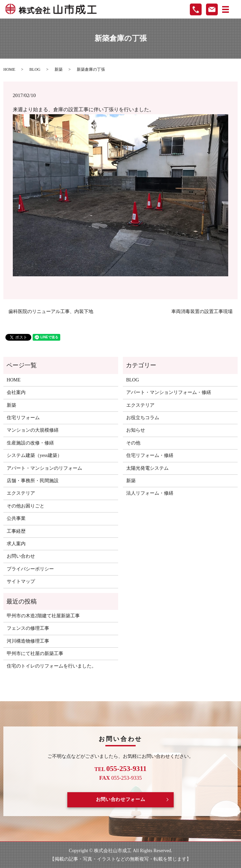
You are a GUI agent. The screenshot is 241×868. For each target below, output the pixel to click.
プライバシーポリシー (30, 569)
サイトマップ (21, 581)
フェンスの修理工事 (28, 628)
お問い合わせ (21, 556)
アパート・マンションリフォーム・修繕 (169, 392)
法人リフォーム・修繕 (150, 493)
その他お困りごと (26, 506)
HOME (9, 69)
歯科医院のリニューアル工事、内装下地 (51, 312)
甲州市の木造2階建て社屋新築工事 (43, 616)
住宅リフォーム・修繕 (150, 455)
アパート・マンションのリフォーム (44, 468)
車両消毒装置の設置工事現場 (202, 312)
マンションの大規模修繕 (33, 430)
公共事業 (16, 518)
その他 (133, 443)
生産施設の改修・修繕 (30, 443)
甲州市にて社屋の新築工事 (35, 654)
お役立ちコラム (143, 418)
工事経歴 (16, 531)
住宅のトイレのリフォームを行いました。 (51, 666)
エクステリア (21, 493)
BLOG (35, 69)
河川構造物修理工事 (28, 641)
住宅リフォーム (23, 418)
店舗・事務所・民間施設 (33, 481)
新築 (59, 69)
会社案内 (16, 392)
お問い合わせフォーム (121, 799)
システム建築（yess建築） (34, 455)
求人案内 (16, 544)
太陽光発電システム (147, 468)
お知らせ (136, 430)
